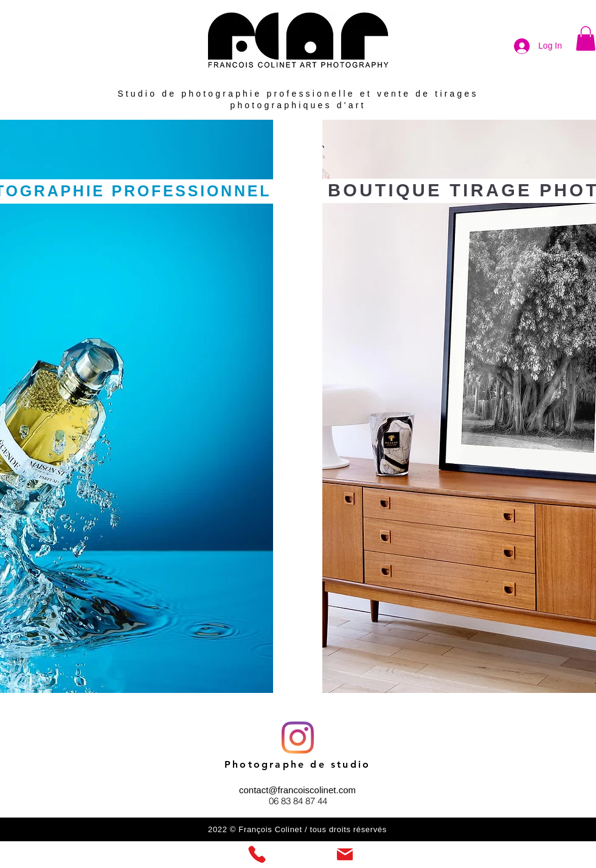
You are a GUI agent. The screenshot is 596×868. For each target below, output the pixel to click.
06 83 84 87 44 (298, 801)
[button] (586, 39)
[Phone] (257, 855)
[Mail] (345, 855)
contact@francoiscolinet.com (297, 790)
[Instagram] (298, 738)
